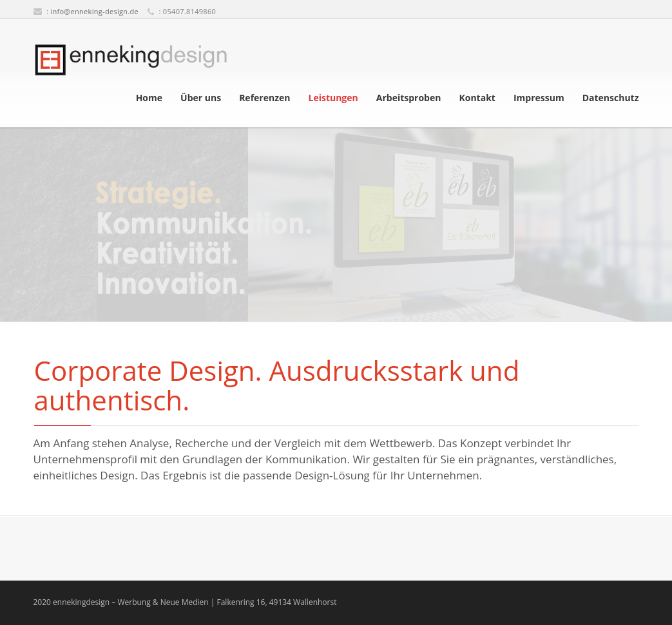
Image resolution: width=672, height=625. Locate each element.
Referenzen (264, 98)
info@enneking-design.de (94, 11)
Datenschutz (611, 98)
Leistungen (333, 98)
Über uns (201, 98)
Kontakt (477, 98)
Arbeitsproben (409, 98)
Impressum (539, 98)
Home (149, 98)
